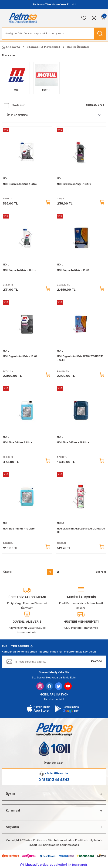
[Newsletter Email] (54, 662)
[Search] (54, 34)
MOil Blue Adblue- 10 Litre (19, 529)
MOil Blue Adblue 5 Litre (18, 443)
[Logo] (23, 18)
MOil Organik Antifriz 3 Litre (20, 184)
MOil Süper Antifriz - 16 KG (73, 270)
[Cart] (103, 18)
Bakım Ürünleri (78, 47)
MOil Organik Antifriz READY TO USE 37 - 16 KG (80, 358)
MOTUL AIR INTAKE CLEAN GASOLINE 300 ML (81, 530)
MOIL (6, 178)
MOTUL (61, 523)
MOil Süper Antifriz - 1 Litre (20, 270)
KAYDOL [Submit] (97, 661)
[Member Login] (94, 18)
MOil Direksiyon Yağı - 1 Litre (74, 184)
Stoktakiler (18, 105)
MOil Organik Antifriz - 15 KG (20, 356)
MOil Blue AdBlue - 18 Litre (73, 443)
